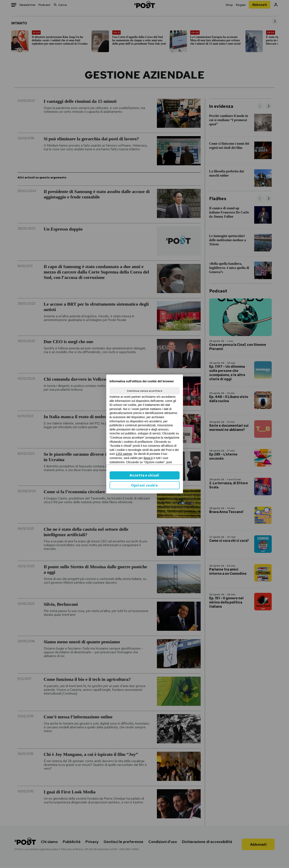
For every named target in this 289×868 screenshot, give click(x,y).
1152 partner (124, 454)
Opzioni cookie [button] (144, 485)
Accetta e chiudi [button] (144, 475)
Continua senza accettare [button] (145, 391)
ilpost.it (148, 458)
